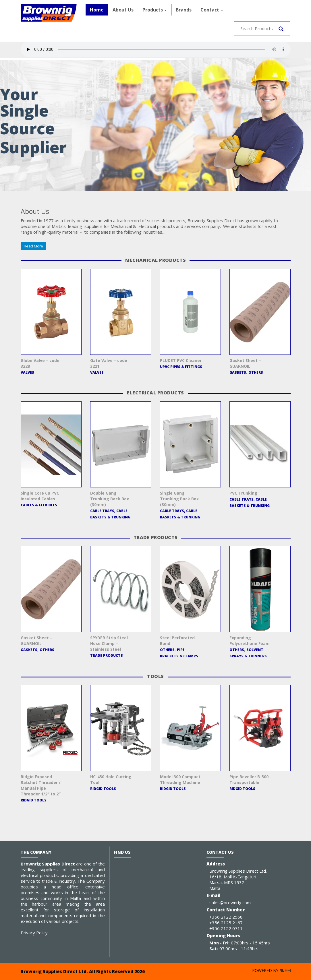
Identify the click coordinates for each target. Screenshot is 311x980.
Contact (212, 10)
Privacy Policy (34, 933)
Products (155, 10)
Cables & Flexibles (39, 505)
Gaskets (238, 372)
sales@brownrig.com (230, 902)
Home (97, 10)
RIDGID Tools (34, 800)
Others (256, 372)
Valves (27, 372)
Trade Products (107, 655)
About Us (123, 10)
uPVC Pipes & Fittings (181, 367)
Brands (184, 10)
